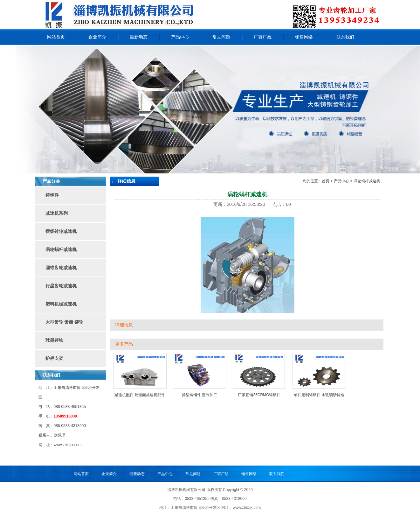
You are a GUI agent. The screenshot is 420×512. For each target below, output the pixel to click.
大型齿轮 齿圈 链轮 (65, 322)
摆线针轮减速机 (61, 231)
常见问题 (221, 37)
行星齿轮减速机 (61, 286)
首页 (326, 181)
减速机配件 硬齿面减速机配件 (140, 395)
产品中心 (180, 37)
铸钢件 (52, 195)
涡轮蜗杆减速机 (61, 249)
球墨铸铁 (54, 340)
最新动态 (139, 37)
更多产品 (124, 344)
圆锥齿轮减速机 (61, 268)
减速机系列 (57, 213)
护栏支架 (54, 358)
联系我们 (345, 37)
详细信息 (124, 325)
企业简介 (97, 37)
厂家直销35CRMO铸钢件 (259, 395)
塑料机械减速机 (61, 304)
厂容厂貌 (263, 37)
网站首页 (56, 37)
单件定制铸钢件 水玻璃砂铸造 (319, 395)
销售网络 (304, 37)
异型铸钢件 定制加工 (200, 395)
